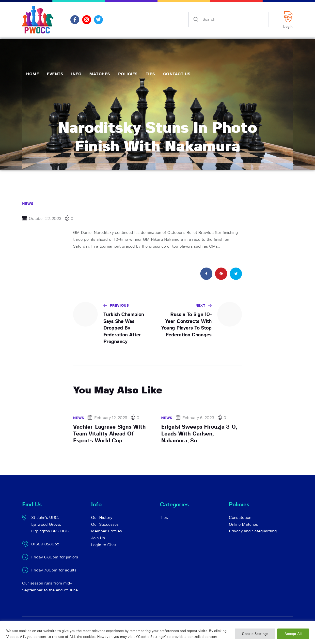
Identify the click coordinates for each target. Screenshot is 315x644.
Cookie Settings (255, 634)
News (28, 204)
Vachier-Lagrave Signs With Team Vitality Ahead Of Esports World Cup (109, 434)
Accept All (293, 634)
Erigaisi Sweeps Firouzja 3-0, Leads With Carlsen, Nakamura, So (199, 434)
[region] (157, 632)
